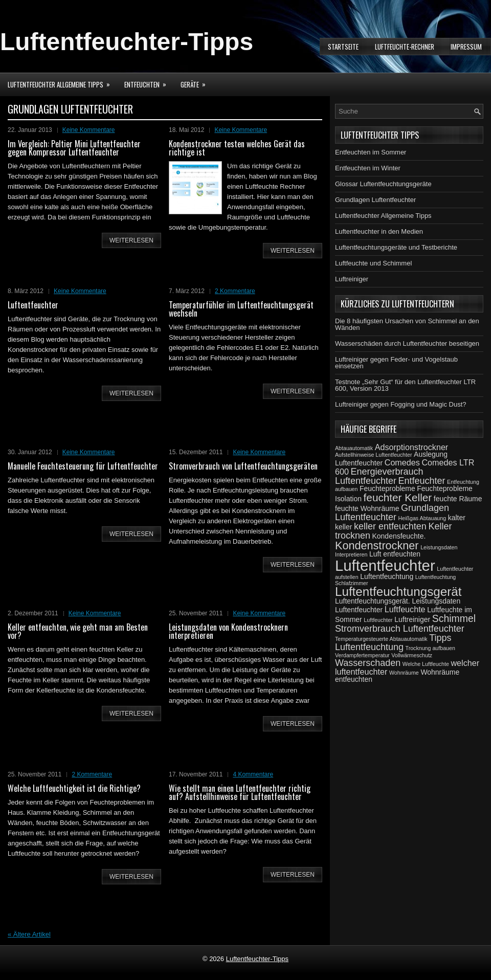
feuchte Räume (458, 499)
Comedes (402, 462)
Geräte (196, 81)
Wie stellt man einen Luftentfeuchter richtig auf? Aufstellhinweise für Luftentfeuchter (240, 792)
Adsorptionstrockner (412, 447)
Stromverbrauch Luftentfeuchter (400, 629)
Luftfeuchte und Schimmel (373, 263)
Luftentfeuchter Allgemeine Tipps (62, 81)
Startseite (343, 47)
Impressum (466, 47)
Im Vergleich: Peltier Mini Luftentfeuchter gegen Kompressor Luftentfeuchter (74, 148)
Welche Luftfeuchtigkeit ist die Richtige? (74, 788)
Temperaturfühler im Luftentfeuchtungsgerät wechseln (241, 309)
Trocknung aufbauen (430, 648)
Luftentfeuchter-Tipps (127, 42)
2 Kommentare (235, 291)
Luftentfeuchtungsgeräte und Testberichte (396, 247)
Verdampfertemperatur (362, 655)
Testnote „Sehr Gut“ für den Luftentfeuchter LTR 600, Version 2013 (405, 385)
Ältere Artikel (29, 934)
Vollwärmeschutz (412, 655)
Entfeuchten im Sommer (371, 152)
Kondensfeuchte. (399, 536)
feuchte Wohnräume (367, 508)
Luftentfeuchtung (387, 576)
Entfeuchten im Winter (368, 168)
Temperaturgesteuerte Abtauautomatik (381, 639)
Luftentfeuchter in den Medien (379, 231)
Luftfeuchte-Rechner (405, 47)
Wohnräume (404, 673)
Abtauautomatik (354, 448)
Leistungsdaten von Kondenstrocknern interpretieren (228, 631)
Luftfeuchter (378, 620)
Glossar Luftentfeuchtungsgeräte (383, 184)
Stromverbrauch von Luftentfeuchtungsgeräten (243, 466)
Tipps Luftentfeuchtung (393, 642)
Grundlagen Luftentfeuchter (375, 200)
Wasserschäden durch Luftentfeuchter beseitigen (407, 343)
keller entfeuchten (390, 526)
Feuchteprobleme (387, 488)
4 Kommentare (253, 774)
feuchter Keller (398, 497)
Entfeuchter (422, 481)
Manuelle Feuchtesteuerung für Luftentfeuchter (83, 466)
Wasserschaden (368, 663)
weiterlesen (131, 240)
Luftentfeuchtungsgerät (398, 592)
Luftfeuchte (405, 609)
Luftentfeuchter (33, 305)
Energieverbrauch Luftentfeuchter (379, 476)
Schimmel (454, 618)
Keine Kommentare (89, 130)
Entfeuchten (149, 81)
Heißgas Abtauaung (422, 518)
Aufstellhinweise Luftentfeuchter (373, 455)
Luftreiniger (352, 279)
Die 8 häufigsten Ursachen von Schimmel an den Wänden (407, 324)
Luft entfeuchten (395, 554)
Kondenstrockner (377, 545)
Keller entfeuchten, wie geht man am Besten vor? (78, 631)
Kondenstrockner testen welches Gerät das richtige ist (237, 148)
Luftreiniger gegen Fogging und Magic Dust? (401, 404)
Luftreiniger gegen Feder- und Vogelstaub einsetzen (396, 363)
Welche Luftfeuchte (426, 664)
